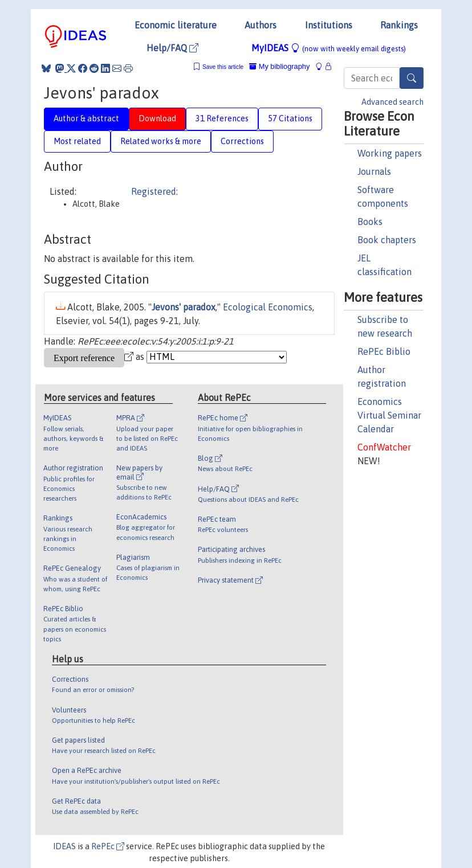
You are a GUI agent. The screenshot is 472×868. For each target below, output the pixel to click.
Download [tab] (157, 118)
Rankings (399, 25)
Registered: (154, 191)
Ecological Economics (268, 307)
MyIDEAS (329, 48)
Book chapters (387, 240)
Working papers (390, 153)
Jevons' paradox (184, 307)
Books (370, 222)
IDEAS (64, 846)
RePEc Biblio (384, 351)
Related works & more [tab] (161, 141)
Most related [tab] (77, 141)
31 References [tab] (222, 118)
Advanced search (392, 102)
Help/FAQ (172, 48)
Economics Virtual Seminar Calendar (389, 415)
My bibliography (279, 66)
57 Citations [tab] (290, 118)
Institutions (329, 25)
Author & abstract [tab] (86, 118)
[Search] (412, 78)
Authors (261, 25)
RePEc (108, 846)
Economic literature (176, 25)
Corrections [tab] (242, 141)
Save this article (223, 67)
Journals (374, 171)
